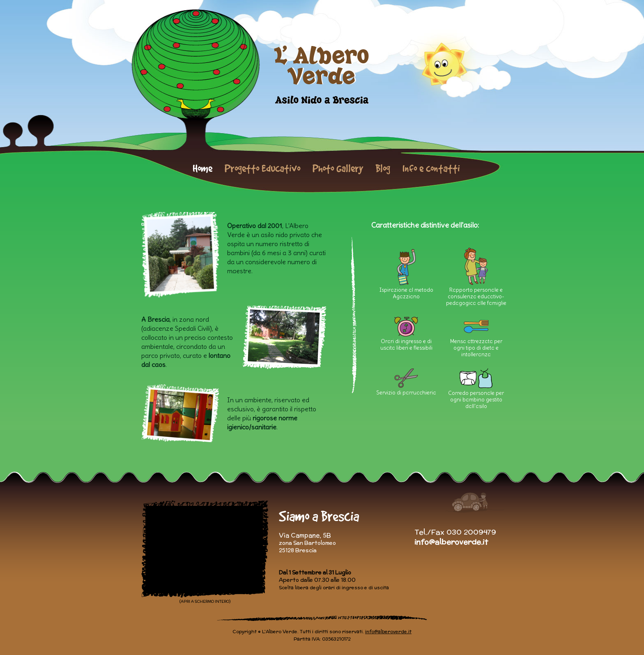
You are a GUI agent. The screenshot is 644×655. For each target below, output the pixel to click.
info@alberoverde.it (451, 542)
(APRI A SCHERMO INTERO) (205, 601)
